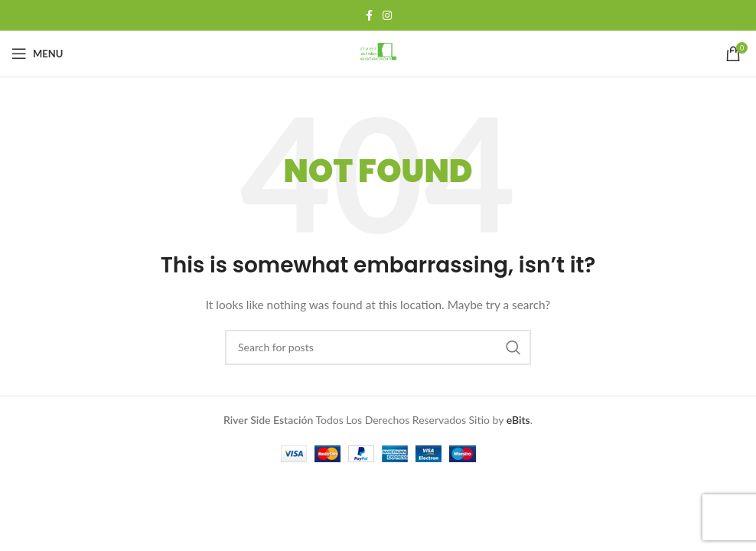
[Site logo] (378, 52)
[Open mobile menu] (37, 54)
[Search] (378, 347)
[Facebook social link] (369, 16)
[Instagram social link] (387, 16)
